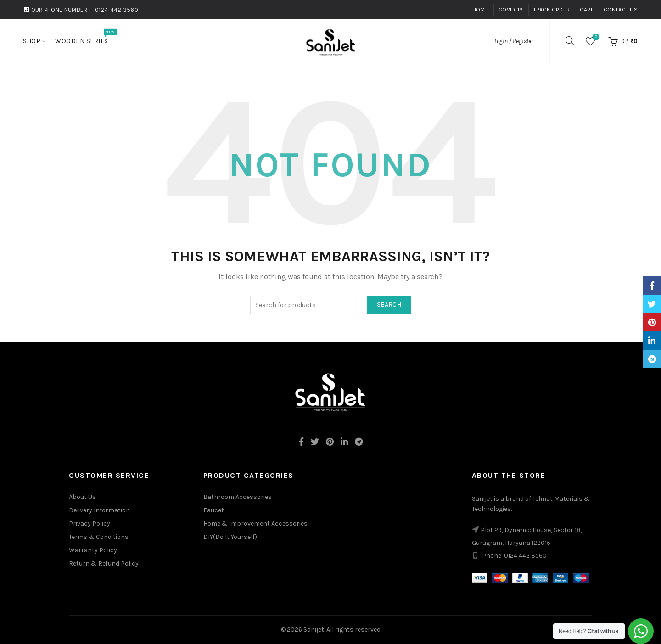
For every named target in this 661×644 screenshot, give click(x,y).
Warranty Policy (93, 550)
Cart (586, 10)
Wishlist (595, 37)
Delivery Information (99, 510)
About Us (82, 497)
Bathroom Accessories (238, 497)
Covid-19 (511, 10)
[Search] (570, 41)
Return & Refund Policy (104, 563)
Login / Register (514, 41)
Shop (32, 41)
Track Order (552, 10)
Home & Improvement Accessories (255, 524)
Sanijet (314, 630)
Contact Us (621, 10)
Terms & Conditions (99, 537)
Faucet (214, 510)
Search (389, 305)
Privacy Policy (90, 524)
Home (480, 10)
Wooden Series (85, 37)
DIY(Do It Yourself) (230, 537)
